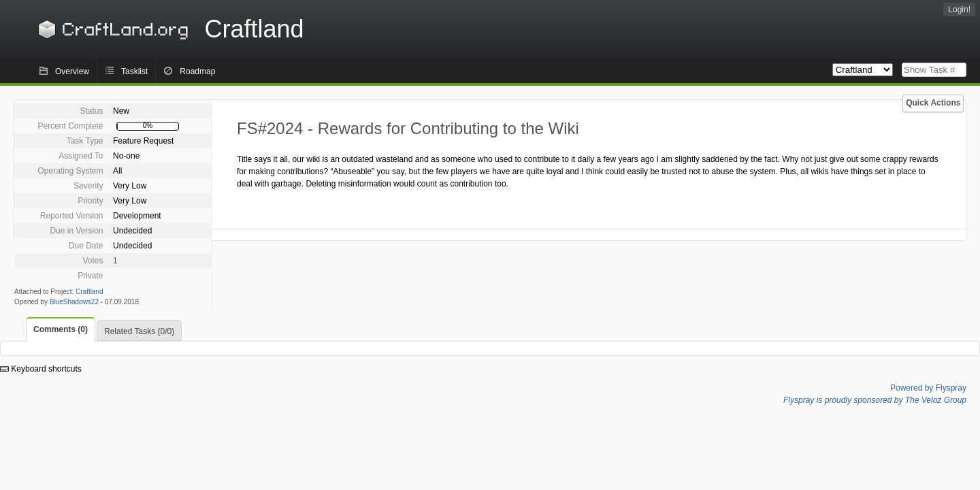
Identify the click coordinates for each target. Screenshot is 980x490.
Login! (959, 10)
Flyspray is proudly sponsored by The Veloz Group (875, 400)
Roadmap (197, 71)
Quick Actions (933, 103)
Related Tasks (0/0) (139, 331)
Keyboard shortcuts (41, 369)
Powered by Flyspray (928, 388)
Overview (72, 71)
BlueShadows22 (74, 302)
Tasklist (134, 71)
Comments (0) (61, 329)
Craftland (169, 29)
